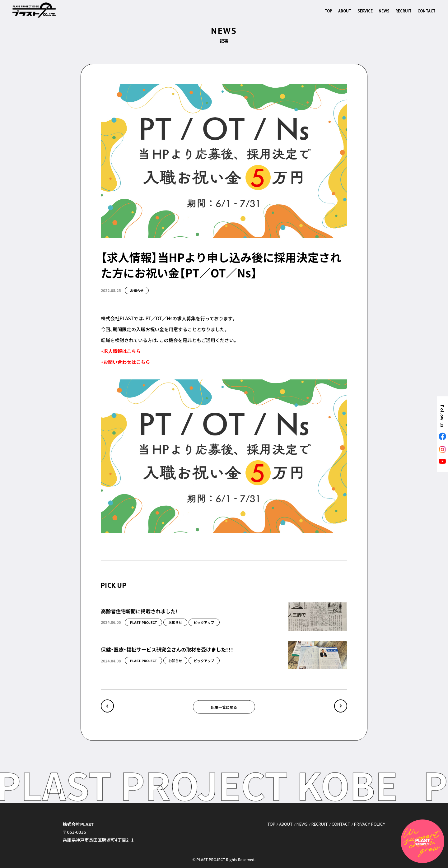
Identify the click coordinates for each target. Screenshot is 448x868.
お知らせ (137, 290)
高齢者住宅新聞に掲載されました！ (139, 611)
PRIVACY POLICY (370, 824)
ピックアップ (204, 622)
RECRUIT (404, 11)
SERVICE (365, 11)
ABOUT (345, 11)
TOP (328, 11)
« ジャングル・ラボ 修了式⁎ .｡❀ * (107, 706)
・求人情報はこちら (121, 351)
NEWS (384, 11)
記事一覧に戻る (224, 707)
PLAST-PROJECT (144, 622)
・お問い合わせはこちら (125, 362)
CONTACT (427, 11)
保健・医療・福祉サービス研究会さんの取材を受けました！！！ (167, 649)
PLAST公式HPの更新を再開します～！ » (341, 706)
